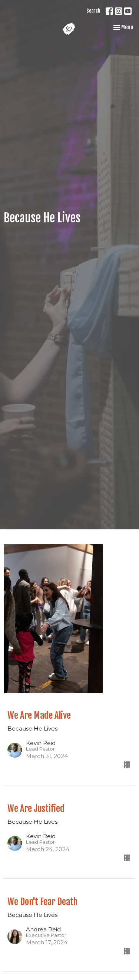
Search (93, 11)
